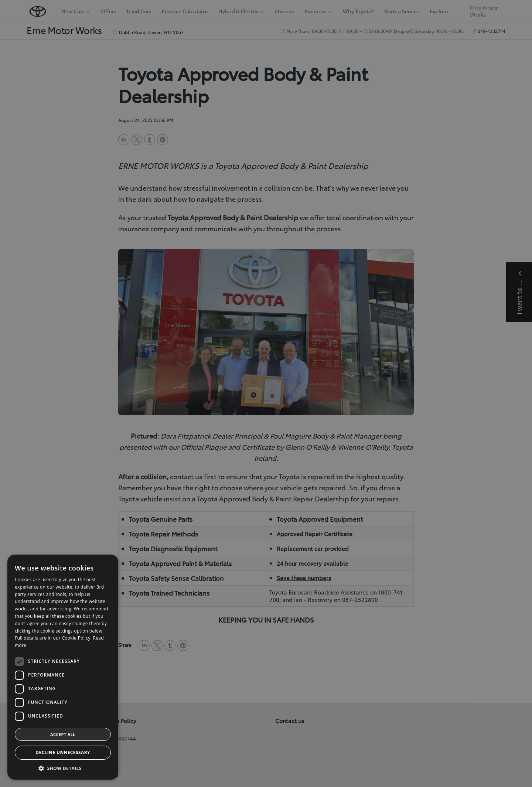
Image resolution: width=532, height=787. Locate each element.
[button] (63, 768)
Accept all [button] (63, 734)
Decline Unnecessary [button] (63, 752)
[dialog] (266, 393)
